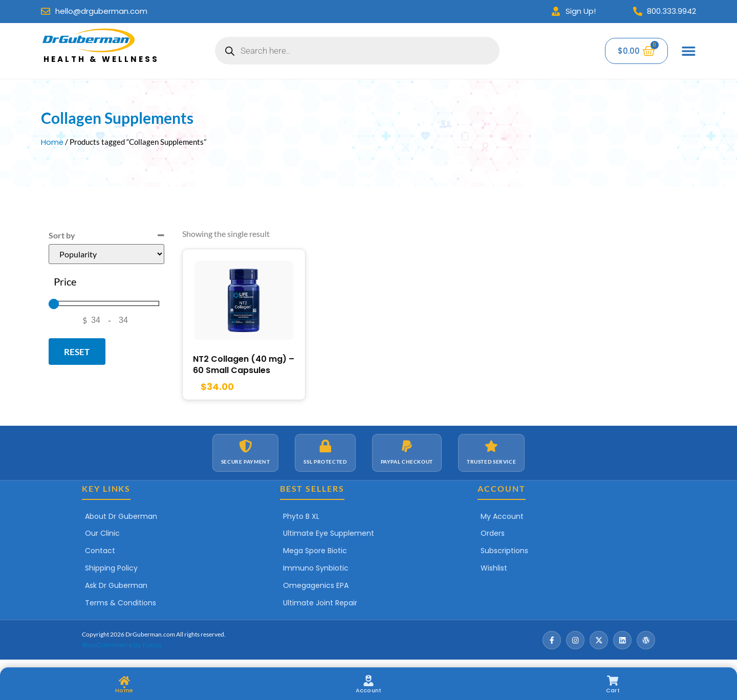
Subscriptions (504, 553)
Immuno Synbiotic (316, 570)
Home (52, 142)
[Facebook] (552, 642)
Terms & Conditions (121, 605)
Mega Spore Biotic (315, 553)
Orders (493, 536)
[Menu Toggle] (689, 51)
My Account (502, 518)
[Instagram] (575, 642)
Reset (77, 352)
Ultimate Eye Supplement (329, 536)
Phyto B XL (301, 518)
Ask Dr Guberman (116, 587)
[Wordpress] (646, 642)
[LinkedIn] (622, 642)
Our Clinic (102, 536)
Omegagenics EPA (316, 587)
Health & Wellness (101, 59)
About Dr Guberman (121, 518)
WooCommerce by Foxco (122, 647)
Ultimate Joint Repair (320, 605)
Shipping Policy (111, 570)
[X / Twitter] (599, 642)
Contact (100, 553)
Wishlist (494, 570)
